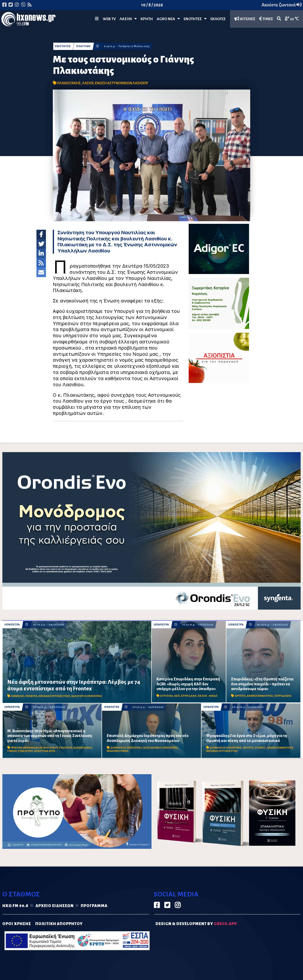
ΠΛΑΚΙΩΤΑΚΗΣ (69, 83)
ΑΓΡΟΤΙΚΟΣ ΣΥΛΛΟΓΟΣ (58, 748)
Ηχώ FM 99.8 (15, 906)
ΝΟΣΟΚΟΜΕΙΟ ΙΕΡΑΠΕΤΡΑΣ (160, 748)
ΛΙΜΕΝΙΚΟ (18, 696)
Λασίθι (128, 19)
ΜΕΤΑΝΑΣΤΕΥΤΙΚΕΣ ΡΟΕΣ (54, 696)
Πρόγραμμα (94, 906)
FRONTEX (31, 696)
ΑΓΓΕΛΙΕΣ (245, 19)
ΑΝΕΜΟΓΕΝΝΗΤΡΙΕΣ (260, 696)
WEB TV (109, 19)
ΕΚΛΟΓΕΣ (218, 19)
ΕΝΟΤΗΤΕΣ (195, 19)
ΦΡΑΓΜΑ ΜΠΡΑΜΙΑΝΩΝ (27, 748)
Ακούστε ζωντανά (282, 5)
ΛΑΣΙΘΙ (88, 83)
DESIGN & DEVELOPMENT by (196, 924)
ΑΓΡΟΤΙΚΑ (167, 696)
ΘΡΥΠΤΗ (240, 696)
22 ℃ (292, 19)
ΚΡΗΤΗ (147, 19)
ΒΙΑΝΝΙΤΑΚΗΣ (83, 748)
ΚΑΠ (177, 696)
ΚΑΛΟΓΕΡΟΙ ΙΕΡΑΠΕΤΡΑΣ (87, 696)
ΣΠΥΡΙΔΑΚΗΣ (283, 696)
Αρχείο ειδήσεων (55, 906)
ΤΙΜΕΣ (266, 19)
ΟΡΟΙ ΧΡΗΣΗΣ (17, 924)
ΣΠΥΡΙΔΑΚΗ (189, 696)
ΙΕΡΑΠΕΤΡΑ (12, 625)
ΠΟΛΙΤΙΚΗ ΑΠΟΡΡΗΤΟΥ (59, 924)
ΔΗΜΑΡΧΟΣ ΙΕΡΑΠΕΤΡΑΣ (126, 748)
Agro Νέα (168, 19)
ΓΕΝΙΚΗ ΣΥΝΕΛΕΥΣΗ (20, 751)
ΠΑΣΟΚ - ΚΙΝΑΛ (207, 696)
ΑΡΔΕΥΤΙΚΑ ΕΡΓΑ (45, 751)
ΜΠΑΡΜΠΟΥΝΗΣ (118, 751)
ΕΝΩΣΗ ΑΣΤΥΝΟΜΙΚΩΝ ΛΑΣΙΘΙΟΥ (122, 83)
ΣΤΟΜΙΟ (260, 748)
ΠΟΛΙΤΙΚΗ (84, 46)
